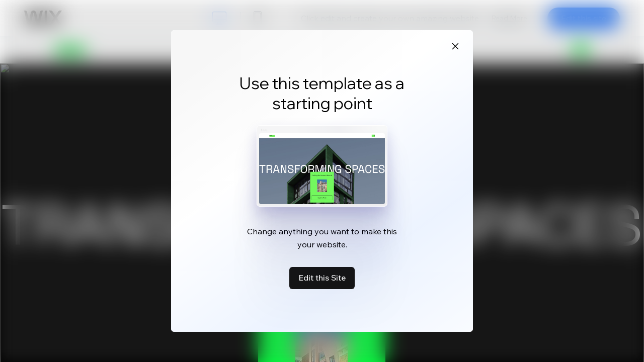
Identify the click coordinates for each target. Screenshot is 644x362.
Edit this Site (322, 278)
